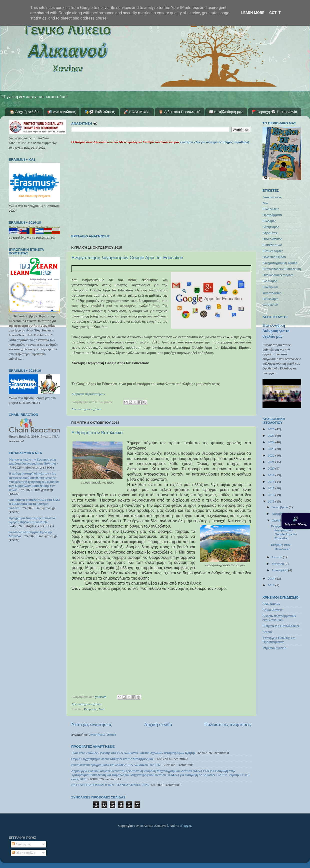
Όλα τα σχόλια (24, 853)
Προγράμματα (272, 215)
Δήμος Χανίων (272, 610)
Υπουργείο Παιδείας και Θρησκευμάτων (279, 640)
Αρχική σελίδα (158, 724)
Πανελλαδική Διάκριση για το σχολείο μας (276, 331)
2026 (271, 429)
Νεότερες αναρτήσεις (91, 724)
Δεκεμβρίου (280, 507)
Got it (275, 13)
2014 (271, 578)
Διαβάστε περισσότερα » (88, 394)
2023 (271, 449)
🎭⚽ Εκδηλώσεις (99, 112)
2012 (271, 585)
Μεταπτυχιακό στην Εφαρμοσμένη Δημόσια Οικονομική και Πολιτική (32, 461)
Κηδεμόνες (270, 233)
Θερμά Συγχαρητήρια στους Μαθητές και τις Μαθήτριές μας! (113, 759)
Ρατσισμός (270, 281)
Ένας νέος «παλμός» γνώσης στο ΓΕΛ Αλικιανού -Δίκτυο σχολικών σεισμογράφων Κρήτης (133, 753)
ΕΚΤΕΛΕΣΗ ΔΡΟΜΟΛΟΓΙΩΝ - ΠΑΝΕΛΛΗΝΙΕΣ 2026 (110, 785)
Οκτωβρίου (280, 520)
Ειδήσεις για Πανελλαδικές (281, 626)
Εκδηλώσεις (271, 209)
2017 (271, 488)
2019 (271, 475)
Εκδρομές (91, 709)
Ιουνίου (277, 557)
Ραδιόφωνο (270, 287)
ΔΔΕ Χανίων (271, 604)
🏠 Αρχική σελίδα (24, 112)
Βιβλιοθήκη (270, 299)
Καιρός (267, 632)
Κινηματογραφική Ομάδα (280, 263)
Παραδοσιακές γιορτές (278, 275)
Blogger (186, 826)
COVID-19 (270, 305)
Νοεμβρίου (280, 514)
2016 (271, 495)
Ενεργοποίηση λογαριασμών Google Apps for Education (127, 258)
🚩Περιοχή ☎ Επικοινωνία (274, 112)
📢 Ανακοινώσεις (61, 112)
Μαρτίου (278, 564)
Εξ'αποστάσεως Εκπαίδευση (282, 269)
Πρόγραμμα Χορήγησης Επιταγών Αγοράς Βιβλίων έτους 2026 (32, 520)
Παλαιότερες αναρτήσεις (228, 724)
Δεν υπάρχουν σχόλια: (86, 409)
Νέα (102, 709)
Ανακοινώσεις (272, 197)
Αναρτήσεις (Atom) (102, 735)
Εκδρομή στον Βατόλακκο (97, 433)
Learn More (253, 13)
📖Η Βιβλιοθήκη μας (226, 112)
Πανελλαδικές (272, 239)
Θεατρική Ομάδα (274, 257)
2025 (271, 436)
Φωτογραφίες (272, 293)
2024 (271, 442)
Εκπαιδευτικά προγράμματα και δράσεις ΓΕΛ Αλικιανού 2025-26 (116, 765)
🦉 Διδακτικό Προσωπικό (179, 112)
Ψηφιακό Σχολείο (274, 648)
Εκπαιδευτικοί (272, 245)
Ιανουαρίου (280, 570)
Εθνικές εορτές (273, 251)
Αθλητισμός (271, 227)
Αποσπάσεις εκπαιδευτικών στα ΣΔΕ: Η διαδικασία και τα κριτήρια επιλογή (34, 504)
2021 (271, 462)
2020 (271, 468)
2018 (271, 482)
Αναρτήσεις (21, 844)
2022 (271, 455)
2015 (271, 501)
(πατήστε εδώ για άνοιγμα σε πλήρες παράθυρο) (214, 142)
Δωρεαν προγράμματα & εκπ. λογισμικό (279, 618)
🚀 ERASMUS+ (137, 112)
